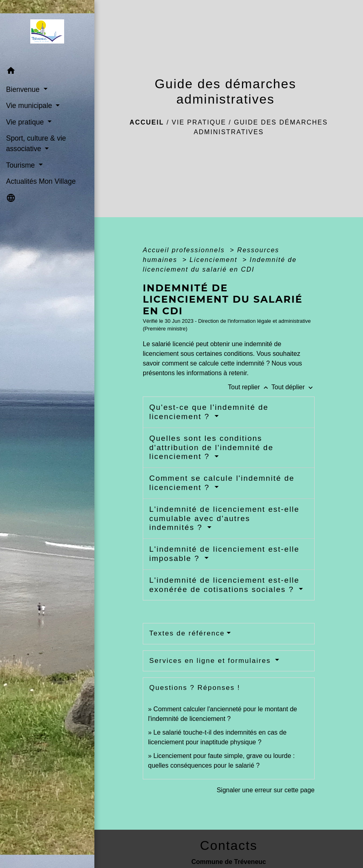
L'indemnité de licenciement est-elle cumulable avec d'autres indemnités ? (224, 518)
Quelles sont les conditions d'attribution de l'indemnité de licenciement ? (211, 447)
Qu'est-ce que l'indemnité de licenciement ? (209, 412)
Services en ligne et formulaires (211, 661)
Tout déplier (293, 387)
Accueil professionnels (185, 250)
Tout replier (250, 387)
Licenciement (215, 260)
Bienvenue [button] (24, 89)
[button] (47, 72)
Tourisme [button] (21, 165)
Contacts (229, 845)
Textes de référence (187, 633)
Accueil (147, 122)
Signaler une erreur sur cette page (266, 790)
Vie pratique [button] (26, 122)
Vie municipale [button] (30, 106)
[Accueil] (47, 31)
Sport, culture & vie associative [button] (36, 143)
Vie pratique (199, 122)
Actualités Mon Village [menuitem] (41, 181)
